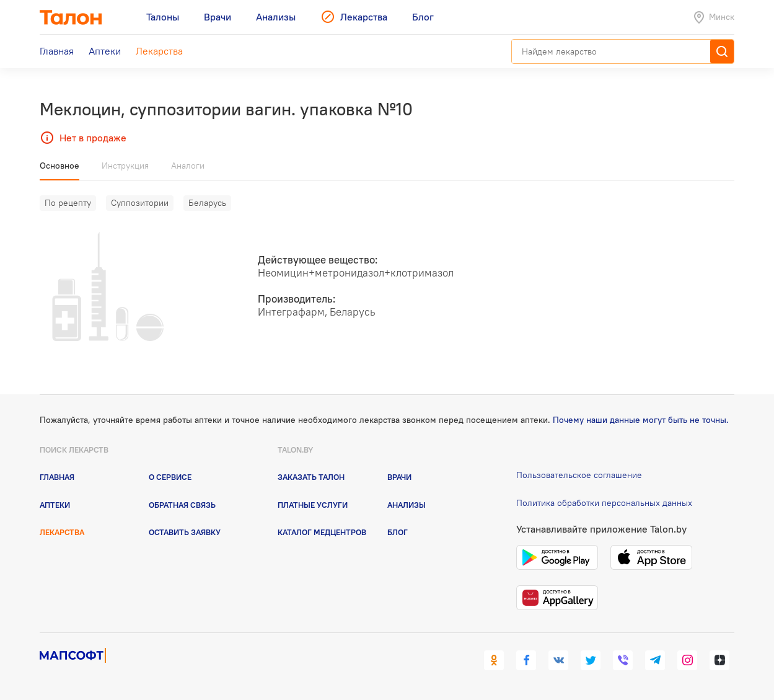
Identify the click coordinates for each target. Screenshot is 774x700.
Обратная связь (182, 505)
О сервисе (170, 477)
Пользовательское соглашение (579, 475)
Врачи (399, 477)
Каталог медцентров (322, 532)
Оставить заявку (185, 532)
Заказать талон (311, 477)
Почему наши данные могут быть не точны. (641, 420)
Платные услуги (313, 505)
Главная (57, 477)
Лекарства (62, 532)
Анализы (407, 505)
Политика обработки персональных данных (604, 503)
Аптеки (55, 505)
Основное (59, 166)
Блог (398, 532)
